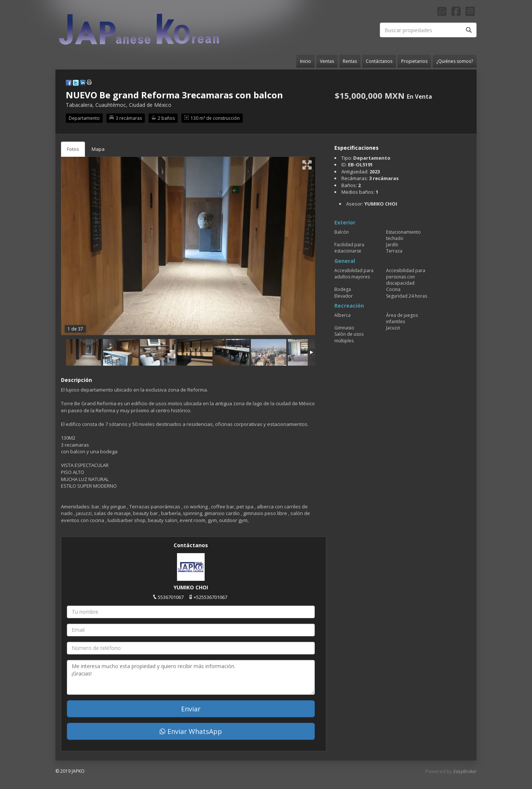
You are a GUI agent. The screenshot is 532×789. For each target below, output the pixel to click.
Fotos (73, 149)
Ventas (327, 61)
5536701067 (171, 597)
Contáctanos (379, 61)
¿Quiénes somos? (455, 61)
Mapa (98, 149)
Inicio (306, 61)
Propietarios (414, 61)
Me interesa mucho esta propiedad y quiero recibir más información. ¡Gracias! (191, 677)
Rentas (350, 61)
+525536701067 (210, 597)
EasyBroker (465, 771)
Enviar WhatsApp (191, 731)
